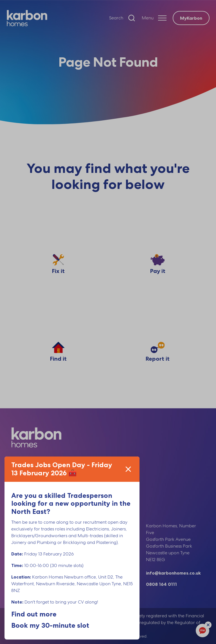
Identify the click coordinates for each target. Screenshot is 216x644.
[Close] (128, 469)
